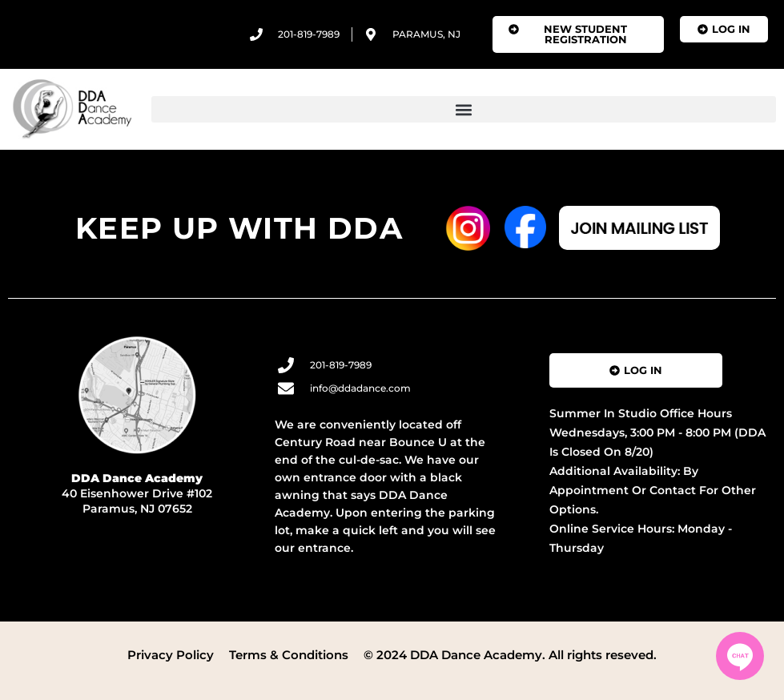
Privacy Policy (171, 655)
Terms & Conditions (289, 655)
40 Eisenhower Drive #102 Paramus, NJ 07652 (137, 493)
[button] (464, 109)
